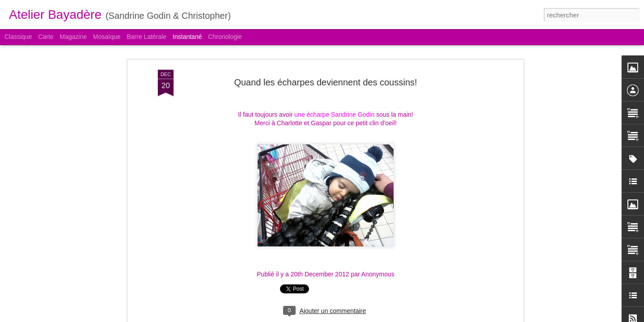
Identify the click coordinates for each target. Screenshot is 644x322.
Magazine (74, 37)
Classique (18, 37)
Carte (46, 37)
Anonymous (378, 274)
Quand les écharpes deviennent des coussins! (325, 82)
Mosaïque (107, 37)
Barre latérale (146, 37)
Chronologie (225, 37)
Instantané (187, 37)
